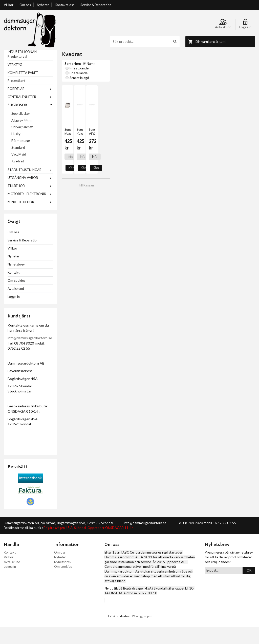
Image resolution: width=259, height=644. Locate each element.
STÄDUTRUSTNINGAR (30, 187)
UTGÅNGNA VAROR (30, 195)
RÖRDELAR (30, 106)
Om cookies (16, 297)
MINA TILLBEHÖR (30, 219)
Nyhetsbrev (16, 281)
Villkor (9, 5)
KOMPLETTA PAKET (23, 90)
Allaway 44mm (22, 137)
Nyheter (43, 5)
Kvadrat (18, 178)
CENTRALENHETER (30, 114)
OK (249, 587)
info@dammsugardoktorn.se (30, 355)
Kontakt (14, 289)
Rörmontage (21, 158)
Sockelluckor (21, 130)
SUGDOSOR (30, 122)
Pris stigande (109, 76)
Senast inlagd (157, 76)
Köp (84, 148)
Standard (18, 164)
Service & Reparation (96, 5)
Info (70, 148)
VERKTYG (15, 82)
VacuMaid (19, 171)
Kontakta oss (65, 5)
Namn (89, 76)
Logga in (14, 314)
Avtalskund (16, 306)
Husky (16, 151)
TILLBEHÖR (30, 203)
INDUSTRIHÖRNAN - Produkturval (23, 71)
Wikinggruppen (142, 633)
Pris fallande (133, 76)
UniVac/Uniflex (22, 144)
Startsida (69, 52)
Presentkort (16, 98)
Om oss (25, 5)
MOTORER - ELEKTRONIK (30, 211)
